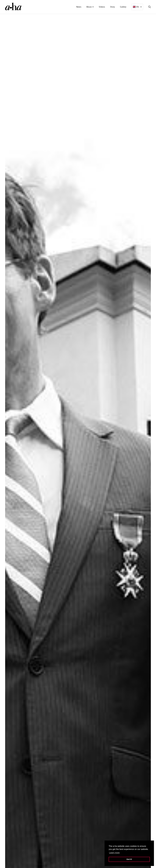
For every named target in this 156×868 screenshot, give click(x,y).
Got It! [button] (129, 859)
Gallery (123, 7)
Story (112, 7)
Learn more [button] (114, 853)
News (79, 7)
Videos (102, 7)
